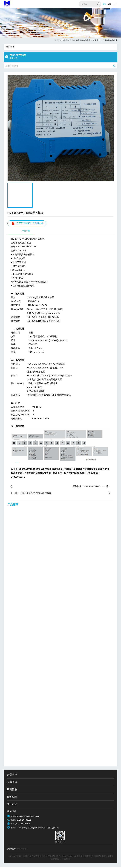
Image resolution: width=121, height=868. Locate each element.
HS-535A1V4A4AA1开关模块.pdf (29, 224)
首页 (58, 41)
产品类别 (66, 41)
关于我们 (12, 805)
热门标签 (10, 47)
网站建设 (55, 860)
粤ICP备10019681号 (104, 857)
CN (105, 4)
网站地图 (89, 857)
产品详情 (26, 231)
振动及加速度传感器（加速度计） (88, 41)
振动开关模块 (111, 40)
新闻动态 (12, 797)
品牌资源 (12, 783)
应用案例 (12, 790)
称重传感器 (22, 849)
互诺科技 (66, 860)
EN (109, 4)
